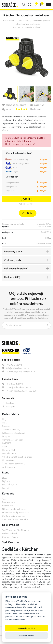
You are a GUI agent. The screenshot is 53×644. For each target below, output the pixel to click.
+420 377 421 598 (12, 384)
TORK (5, 447)
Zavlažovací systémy (41, 21)
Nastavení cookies (27, 635)
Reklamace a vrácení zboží (13, 433)
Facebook (8, 403)
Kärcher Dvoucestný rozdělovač (27, 27)
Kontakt (5, 488)
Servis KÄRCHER (9, 485)
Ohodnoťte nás (9, 460)
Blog (4, 419)
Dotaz (28, 213)
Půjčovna (6, 481)
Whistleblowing (9, 467)
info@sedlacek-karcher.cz (15, 368)
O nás (5, 423)
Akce (4, 499)
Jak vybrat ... (7, 436)
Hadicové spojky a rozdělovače (27, 24)
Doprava (6, 426)
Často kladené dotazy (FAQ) (14, 464)
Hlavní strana (8, 21)
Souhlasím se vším (26, 628)
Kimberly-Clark (9, 450)
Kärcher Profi (8, 506)
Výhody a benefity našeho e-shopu (17, 457)
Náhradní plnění (9, 453)
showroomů (10, 576)
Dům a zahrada (23, 21)
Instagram (9, 406)
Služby (5, 478)
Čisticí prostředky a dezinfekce (15, 519)
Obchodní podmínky (11, 429)
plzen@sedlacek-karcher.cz (16, 387)
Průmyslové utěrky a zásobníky (15, 512)
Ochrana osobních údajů (13, 440)
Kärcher (6, 560)
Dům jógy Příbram (10, 537)
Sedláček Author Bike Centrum (15, 530)
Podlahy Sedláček (10, 533)
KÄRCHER (7, 443)
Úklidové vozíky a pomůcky (14, 516)
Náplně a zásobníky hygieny (14, 509)
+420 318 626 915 (12, 365)
